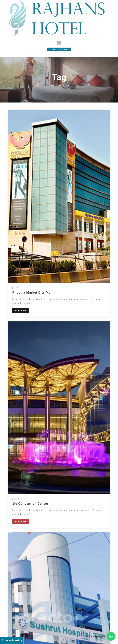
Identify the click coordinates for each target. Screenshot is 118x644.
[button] (111, 636)
